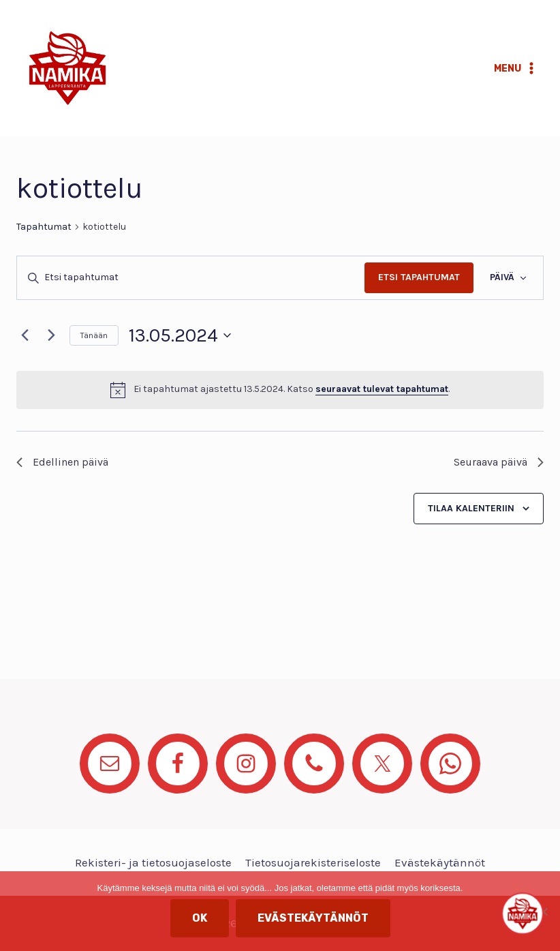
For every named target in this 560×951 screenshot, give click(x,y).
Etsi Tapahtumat (419, 277)
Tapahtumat (44, 227)
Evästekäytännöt (440, 862)
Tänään (94, 335)
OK (200, 918)
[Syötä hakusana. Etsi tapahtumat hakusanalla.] (191, 278)
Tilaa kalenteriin (471, 508)
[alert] (280, 390)
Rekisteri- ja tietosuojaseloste (153, 862)
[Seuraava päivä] (51, 335)
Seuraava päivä (499, 462)
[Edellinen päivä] (25, 335)
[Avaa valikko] (516, 68)
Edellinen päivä (62, 462)
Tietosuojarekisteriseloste (313, 862)
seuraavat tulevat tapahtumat (382, 389)
